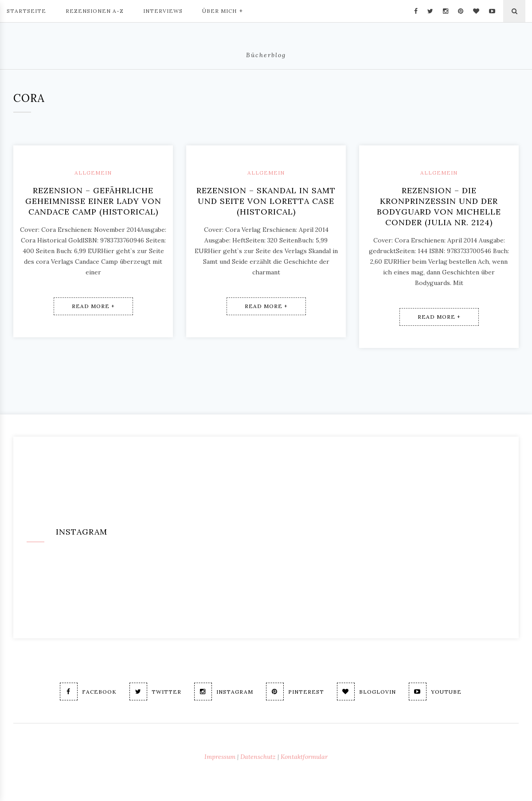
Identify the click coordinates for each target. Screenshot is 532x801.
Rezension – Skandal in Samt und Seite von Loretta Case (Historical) (266, 201)
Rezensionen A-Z (95, 11)
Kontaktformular (304, 757)
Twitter (155, 692)
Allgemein (93, 173)
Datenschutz (258, 757)
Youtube (435, 692)
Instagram (224, 692)
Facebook (88, 692)
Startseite (26, 11)
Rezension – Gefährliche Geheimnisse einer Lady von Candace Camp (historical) (93, 201)
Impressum (220, 757)
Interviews (163, 11)
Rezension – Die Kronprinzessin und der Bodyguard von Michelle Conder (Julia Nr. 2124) (439, 206)
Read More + (93, 306)
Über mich (223, 10)
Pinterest (295, 692)
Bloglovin (366, 692)
